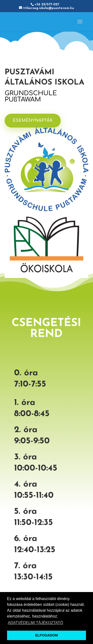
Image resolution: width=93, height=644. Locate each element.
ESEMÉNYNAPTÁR (34, 120)
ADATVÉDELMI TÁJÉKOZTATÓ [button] (35, 623)
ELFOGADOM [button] (47, 635)
